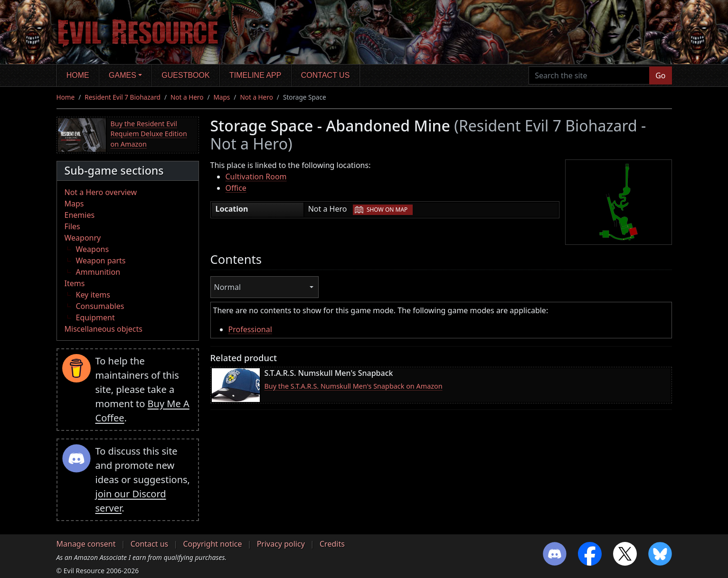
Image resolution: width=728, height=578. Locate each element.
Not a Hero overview (101, 192)
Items (75, 283)
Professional (250, 329)
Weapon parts (101, 261)
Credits (332, 544)
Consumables (100, 306)
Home (78, 75)
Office (236, 188)
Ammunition (98, 272)
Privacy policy (281, 544)
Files (72, 226)
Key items (93, 295)
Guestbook (185, 75)
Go (660, 75)
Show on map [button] (387, 210)
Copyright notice (212, 544)
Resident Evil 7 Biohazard (123, 97)
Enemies (80, 215)
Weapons (93, 249)
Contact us (326, 75)
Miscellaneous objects (104, 329)
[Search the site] (589, 75)
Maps (222, 97)
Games (123, 75)
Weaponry (83, 238)
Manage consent (86, 544)
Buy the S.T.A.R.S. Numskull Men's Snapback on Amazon (354, 386)
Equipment (95, 317)
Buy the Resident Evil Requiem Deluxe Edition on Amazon (149, 134)
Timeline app (255, 75)
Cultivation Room (256, 177)
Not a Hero (187, 97)
